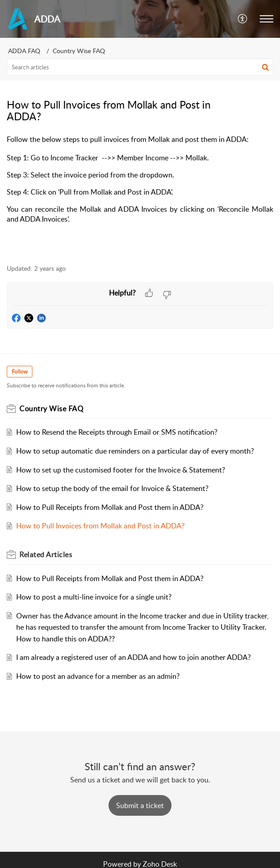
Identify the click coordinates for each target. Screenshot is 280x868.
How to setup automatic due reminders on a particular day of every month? (135, 451)
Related (46, 554)
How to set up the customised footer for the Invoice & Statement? (121, 470)
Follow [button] (20, 371)
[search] (140, 67)
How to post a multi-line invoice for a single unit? (94, 597)
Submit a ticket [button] (140, 805)
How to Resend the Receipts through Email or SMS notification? (117, 432)
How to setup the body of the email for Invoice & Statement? (112, 488)
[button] (266, 19)
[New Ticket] (140, 805)
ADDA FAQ (24, 51)
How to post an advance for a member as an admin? (98, 676)
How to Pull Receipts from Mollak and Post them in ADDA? (110, 507)
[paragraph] (140, 194)
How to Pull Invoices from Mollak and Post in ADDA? (100, 526)
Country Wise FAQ (79, 51)
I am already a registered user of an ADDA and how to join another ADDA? (133, 657)
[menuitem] (243, 19)
